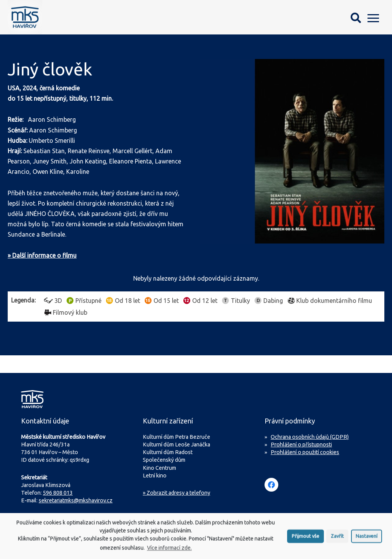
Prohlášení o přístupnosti (301, 445)
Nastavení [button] (367, 539)
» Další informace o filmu (42, 255)
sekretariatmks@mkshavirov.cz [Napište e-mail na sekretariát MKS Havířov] (76, 500)
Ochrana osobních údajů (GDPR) (310, 437)
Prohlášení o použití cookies (305, 452)
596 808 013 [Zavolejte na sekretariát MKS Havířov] (58, 493)
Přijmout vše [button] (305, 539)
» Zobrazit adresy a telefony (176, 493)
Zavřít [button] (337, 539)
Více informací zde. (169, 551)
